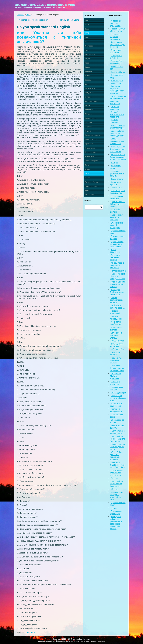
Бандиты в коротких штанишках (115, 37)
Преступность (91, 139)
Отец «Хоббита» (118, 72)
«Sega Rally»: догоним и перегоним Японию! (116, 456)
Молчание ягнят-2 (115, 354)
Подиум (88, 131)
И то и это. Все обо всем (80, 639)
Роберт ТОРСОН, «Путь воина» (118, 30)
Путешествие (91, 152)
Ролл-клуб (89, 156)
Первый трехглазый (115, 312)
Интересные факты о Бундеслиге (116, 23)
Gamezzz (89, 46)
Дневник (89, 71)
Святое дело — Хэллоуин (117, 51)
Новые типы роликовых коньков (116, 360)
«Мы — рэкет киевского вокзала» (116, 217)
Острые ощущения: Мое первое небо (117, 141)
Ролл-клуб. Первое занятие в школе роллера (118, 368)
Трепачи (114, 478)
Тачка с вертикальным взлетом (117, 300)
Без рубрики (90, 54)
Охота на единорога (115, 108)
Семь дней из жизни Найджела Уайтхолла (118, 439)
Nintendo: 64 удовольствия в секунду (117, 173)
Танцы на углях (117, 341)
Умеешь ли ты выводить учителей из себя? (117, 496)
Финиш (88, 178)
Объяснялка (116, 187)
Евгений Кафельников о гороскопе (117, 114)
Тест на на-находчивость (116, 410)
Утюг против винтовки (116, 329)
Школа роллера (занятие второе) (118, 127)
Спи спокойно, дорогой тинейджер (117, 225)
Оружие (88, 127)
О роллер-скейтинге (115, 383)
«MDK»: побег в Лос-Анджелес (117, 432)
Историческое (91, 101)
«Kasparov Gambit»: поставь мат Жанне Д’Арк (118, 465)
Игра (87, 84)
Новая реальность (115, 251)
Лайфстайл (90, 110)
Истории (89, 97)
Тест (33, 632)
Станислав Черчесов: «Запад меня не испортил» (117, 90)
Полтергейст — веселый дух (117, 62)
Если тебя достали (115, 211)
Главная (20, 15)
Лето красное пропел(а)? (116, 512)
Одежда (88, 122)
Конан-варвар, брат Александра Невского (118, 45)
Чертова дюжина (92, 186)
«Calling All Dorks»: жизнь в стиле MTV (117, 292)
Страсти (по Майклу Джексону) (116, 376)
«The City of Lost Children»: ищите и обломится (118, 149)
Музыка (88, 114)
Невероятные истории (116, 388)
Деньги (88, 67)
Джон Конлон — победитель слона (117, 204)
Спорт (88, 165)
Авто (87, 50)
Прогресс (89, 144)
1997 (28, 15)
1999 (87, 42)
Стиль (88, 169)
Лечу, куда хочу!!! (118, 392)
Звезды (88, 80)
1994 (87, 20)
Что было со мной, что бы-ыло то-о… (118, 398)
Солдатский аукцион (116, 183)
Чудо (87, 190)
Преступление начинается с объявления (117, 244)
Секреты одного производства (117, 192)
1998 (87, 37)
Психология (90, 148)
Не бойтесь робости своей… (117, 307)
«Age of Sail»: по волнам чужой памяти (118, 284)
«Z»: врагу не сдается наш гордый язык (116, 473)
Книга (87, 105)
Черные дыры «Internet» (117, 197)
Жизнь (88, 76)
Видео (88, 59)
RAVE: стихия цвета (70, 20)
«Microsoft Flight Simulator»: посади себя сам (117, 276)
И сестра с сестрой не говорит (33, 20)
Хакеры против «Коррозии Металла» (117, 265)
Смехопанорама (92, 161)
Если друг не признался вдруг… (116, 335)
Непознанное (91, 118)
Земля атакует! (117, 179)
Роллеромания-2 (118, 271)
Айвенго (114, 489)
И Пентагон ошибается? (115, 323)
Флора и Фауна (91, 182)
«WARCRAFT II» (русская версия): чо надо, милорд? (118, 157)
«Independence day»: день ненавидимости (117, 133)
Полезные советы (92, 135)
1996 (87, 29)
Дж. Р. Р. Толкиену (114, 121)
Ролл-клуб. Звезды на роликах (115, 257)
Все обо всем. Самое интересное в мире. (46, 5)
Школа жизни (91, 195)
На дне (114, 508)
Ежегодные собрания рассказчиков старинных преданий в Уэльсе (116, 523)
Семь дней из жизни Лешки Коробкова (116, 484)
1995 (87, 25)
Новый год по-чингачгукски (117, 82)
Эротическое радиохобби (116, 405)
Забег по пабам (118, 349)
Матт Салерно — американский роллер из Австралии (118, 100)
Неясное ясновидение (116, 318)
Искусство (89, 93)
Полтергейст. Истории (116, 57)
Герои (87, 63)
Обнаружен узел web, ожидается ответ (118, 447)
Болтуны (114, 163)
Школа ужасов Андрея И (117, 345)
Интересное (90, 88)
